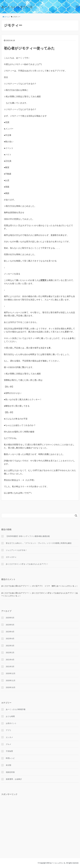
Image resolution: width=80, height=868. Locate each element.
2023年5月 (10, 625)
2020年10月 (11, 687)
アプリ (8, 730)
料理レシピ (10, 758)
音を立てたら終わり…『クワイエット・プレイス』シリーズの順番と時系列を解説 (39, 543)
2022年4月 (10, 639)
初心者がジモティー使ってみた (29, 48)
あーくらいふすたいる (17, 7)
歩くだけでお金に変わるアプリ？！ (15, 586)
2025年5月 (10, 618)
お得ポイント (11, 723)
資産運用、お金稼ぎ (14, 779)
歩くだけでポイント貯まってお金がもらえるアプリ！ (27, 564)
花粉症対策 (10, 772)
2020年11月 (11, 680)
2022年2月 (10, 653)
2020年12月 (11, 673)
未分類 (8, 765)
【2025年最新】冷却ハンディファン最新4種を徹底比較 (28, 536)
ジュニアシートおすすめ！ (16, 550)
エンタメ (9, 737)
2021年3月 (10, 667)
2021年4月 (10, 660)
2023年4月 (10, 632)
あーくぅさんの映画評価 (16, 709)
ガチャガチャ (11, 557)
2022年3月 (10, 646)
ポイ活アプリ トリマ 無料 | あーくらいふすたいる (53, 586)
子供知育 (9, 751)
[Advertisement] (40, 821)
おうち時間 (10, 716)
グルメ (8, 744)
